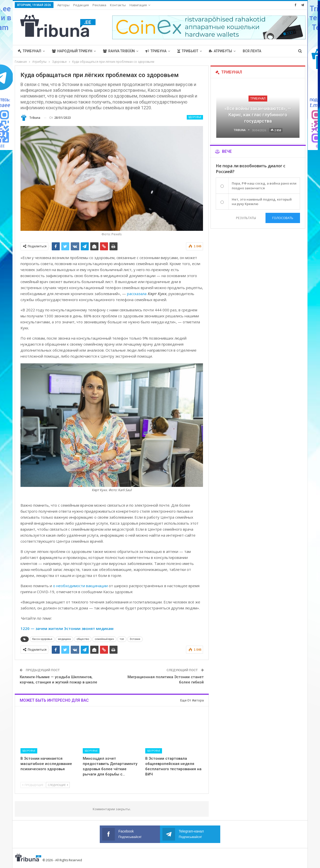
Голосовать (283, 218)
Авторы (63, 5)
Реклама (99, 5)
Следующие (58, 785)
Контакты (118, 5)
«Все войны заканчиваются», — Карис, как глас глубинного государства (258, 115)
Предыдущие (33, 785)
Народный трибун (72, 51)
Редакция (81, 5)
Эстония (135, 639)
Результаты (246, 218)
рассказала (137, 294)
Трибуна (156, 51)
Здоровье (195, 117)
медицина (64, 639)
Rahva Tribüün (119, 51)
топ (122, 639)
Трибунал (29, 51)
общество (83, 639)
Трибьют (188, 51)
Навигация (138, 5)
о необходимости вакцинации (80, 586)
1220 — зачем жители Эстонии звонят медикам (67, 628)
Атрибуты (220, 51)
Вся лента (252, 51)
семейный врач (104, 639)
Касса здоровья (42, 639)
